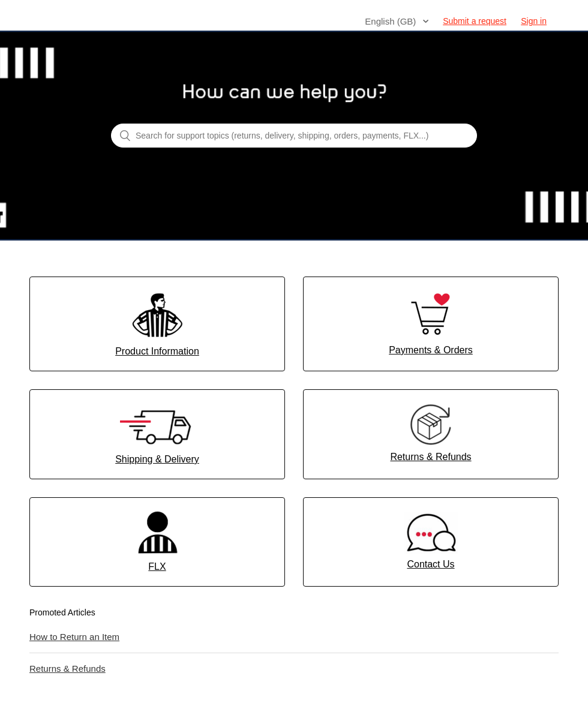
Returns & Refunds (67, 669)
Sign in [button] (534, 21)
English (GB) (391, 21)
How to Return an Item (74, 637)
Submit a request (475, 21)
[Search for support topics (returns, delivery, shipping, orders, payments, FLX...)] (294, 136)
